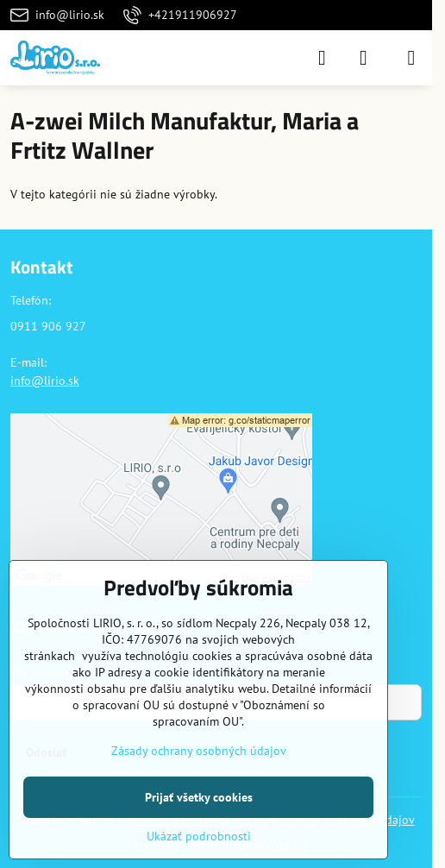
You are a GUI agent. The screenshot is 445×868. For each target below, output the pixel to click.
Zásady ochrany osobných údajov (199, 751)
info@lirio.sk (45, 381)
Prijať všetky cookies (199, 797)
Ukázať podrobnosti (199, 836)
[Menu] (411, 58)
